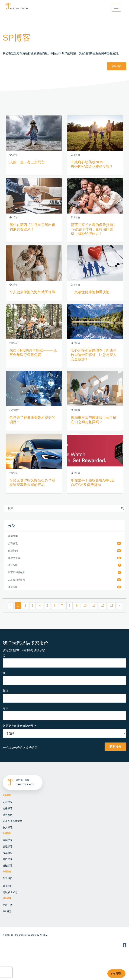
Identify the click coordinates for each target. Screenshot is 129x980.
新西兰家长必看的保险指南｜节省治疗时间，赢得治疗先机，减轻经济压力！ (94, 229)
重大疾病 (8, 815)
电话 (5, 708)
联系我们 (8, 886)
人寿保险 (8, 802)
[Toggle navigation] (116, 7)
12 (103, 606)
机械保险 (8, 866)
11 (94, 606)
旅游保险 (8, 840)
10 (85, 606)
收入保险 (8, 827)
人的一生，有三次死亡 (27, 162)
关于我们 (8, 878)
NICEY (44, 935)
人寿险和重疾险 (17, 580)
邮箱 (5, 691)
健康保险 (13, 587)
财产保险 (8, 859)
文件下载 (8, 905)
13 (112, 606)
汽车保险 (8, 853)
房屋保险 (8, 847)
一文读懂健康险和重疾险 (90, 292)
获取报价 (117, 66)
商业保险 (13, 565)
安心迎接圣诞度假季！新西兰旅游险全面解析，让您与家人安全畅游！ (94, 355)
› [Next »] (120, 606)
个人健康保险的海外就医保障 (32, 292)
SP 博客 (7, 911)
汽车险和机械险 (17, 572)
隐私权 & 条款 (10, 892)
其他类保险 (14, 558)
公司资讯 (13, 543)
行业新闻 (13, 551)
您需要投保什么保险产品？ (20, 726)
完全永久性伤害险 (12, 821)
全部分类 (13, 536)
